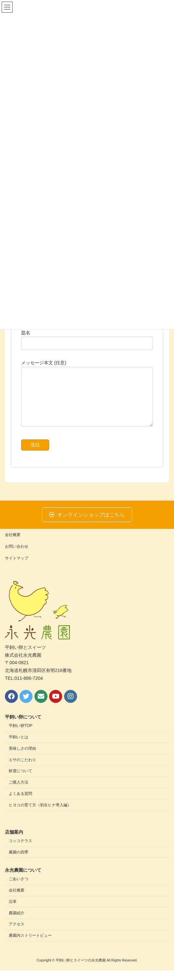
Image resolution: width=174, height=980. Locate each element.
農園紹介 (17, 923)
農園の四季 (19, 862)
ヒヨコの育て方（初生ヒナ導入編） (40, 815)
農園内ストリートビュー (30, 946)
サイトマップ (17, 568)
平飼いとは (19, 747)
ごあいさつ (19, 889)
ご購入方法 (19, 792)
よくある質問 (20, 803)
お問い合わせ (17, 556)
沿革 (13, 911)
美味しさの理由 (22, 758)
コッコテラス (20, 851)
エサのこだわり (22, 770)
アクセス (17, 934)
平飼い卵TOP (20, 736)
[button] (87, 524)
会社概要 (13, 544)
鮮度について (20, 781)
